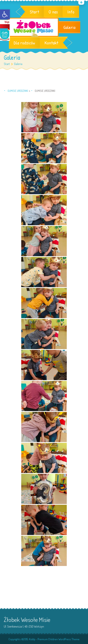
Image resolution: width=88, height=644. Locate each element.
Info (71, 12)
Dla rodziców (24, 43)
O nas (53, 12)
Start (34, 12)
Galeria (69, 27)
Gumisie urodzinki (18, 91)
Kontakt (51, 43)
